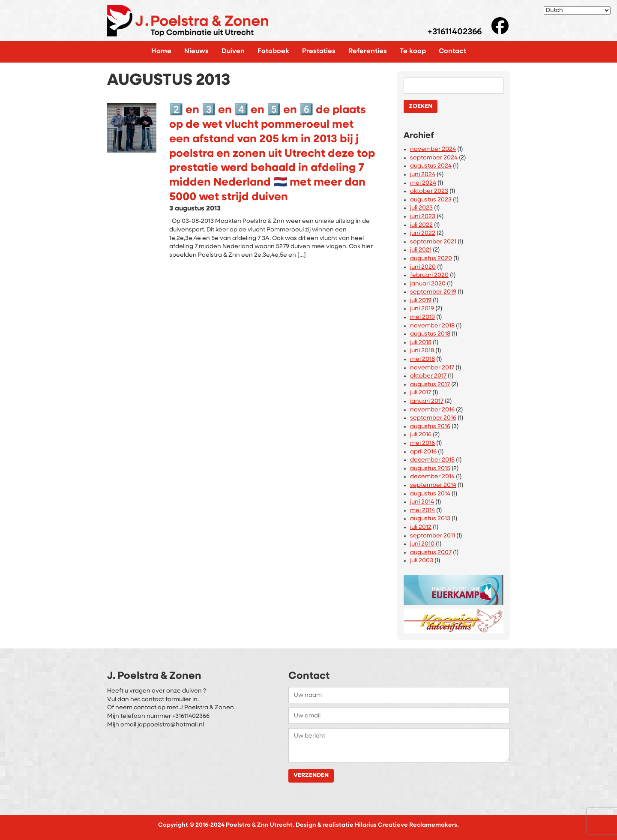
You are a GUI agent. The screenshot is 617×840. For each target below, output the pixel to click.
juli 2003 (422, 561)
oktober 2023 (429, 191)
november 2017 (432, 368)
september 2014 (433, 485)
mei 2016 (422, 443)
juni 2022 (423, 233)
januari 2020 (428, 284)
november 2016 (432, 410)
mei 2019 (422, 317)
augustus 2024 (431, 166)
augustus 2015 (430, 469)
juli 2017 (421, 393)
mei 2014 (422, 511)
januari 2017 (427, 401)
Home (161, 51)
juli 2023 (421, 208)
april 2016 (423, 452)
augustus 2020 (431, 259)
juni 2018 (422, 351)
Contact (452, 51)
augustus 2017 (430, 385)
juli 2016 (421, 435)
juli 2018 (421, 343)
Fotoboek (273, 51)
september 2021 (433, 242)
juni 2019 (422, 309)
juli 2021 (421, 250)
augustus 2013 (430, 519)
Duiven (233, 51)
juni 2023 (423, 217)
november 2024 (433, 149)
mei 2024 (423, 183)
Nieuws (196, 51)
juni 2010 (422, 544)
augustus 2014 (430, 494)
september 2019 (433, 292)
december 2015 (432, 460)
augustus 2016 (430, 427)
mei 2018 (422, 359)
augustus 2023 (431, 200)
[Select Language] (577, 10)
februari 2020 (429, 275)
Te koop (413, 51)
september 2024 (434, 158)
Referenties (368, 51)
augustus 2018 (430, 334)
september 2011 (433, 536)
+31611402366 (455, 32)
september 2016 (433, 418)
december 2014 (432, 477)
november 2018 (432, 326)
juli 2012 (421, 527)
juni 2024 (423, 175)
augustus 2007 (431, 553)
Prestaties (319, 51)
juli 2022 (421, 225)
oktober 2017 (428, 376)
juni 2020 (423, 267)
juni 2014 (422, 502)
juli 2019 (421, 301)
